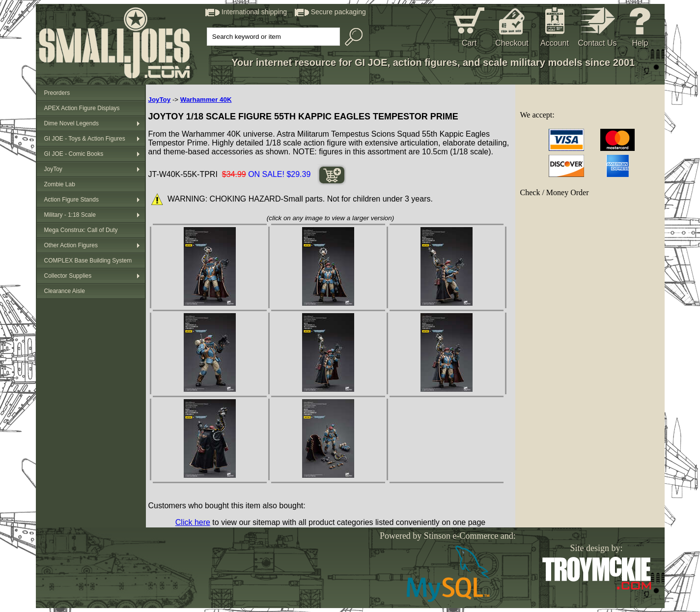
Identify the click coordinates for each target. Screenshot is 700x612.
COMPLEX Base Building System (88, 261)
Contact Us (597, 43)
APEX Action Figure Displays (82, 108)
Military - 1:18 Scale (70, 215)
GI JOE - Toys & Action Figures (85, 139)
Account (555, 43)
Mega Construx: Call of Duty (81, 230)
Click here (193, 522)
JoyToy (53, 169)
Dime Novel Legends (71, 123)
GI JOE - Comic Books (74, 154)
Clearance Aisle (65, 291)
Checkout (512, 43)
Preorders (57, 93)
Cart (469, 43)
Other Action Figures (71, 245)
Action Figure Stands (71, 200)
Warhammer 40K (206, 100)
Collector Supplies (68, 276)
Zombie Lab (60, 184)
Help (640, 43)
